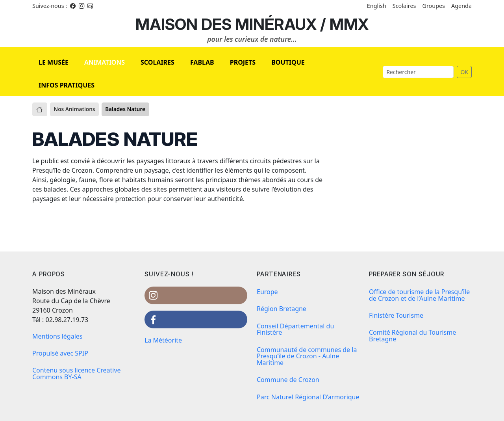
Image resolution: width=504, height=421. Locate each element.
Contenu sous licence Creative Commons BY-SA (77, 373)
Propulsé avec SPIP (60, 353)
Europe (267, 292)
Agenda (461, 6)
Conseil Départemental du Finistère (295, 329)
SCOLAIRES (157, 62)
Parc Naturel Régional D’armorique (308, 397)
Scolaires (404, 6)
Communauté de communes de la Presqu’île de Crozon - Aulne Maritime (307, 356)
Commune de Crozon (288, 380)
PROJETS (243, 62)
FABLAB (202, 62)
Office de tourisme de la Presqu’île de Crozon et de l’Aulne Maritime (419, 295)
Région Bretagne (282, 309)
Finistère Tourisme (396, 315)
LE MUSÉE (54, 62)
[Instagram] (82, 6)
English (377, 6)
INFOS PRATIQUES (67, 85)
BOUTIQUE (288, 62)
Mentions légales (57, 336)
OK (464, 72)
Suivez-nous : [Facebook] (50, 6)
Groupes (434, 6)
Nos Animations (74, 109)
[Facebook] (73, 6)
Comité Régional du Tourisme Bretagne (412, 336)
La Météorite (163, 340)
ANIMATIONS (105, 62)
